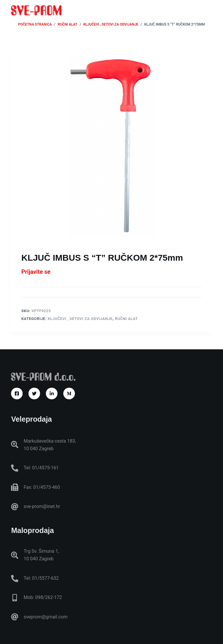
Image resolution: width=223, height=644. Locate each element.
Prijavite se (36, 272)
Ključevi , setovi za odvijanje (80, 319)
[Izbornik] (209, 10)
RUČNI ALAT (126, 319)
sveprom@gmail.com (45, 617)
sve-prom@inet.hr (42, 506)
